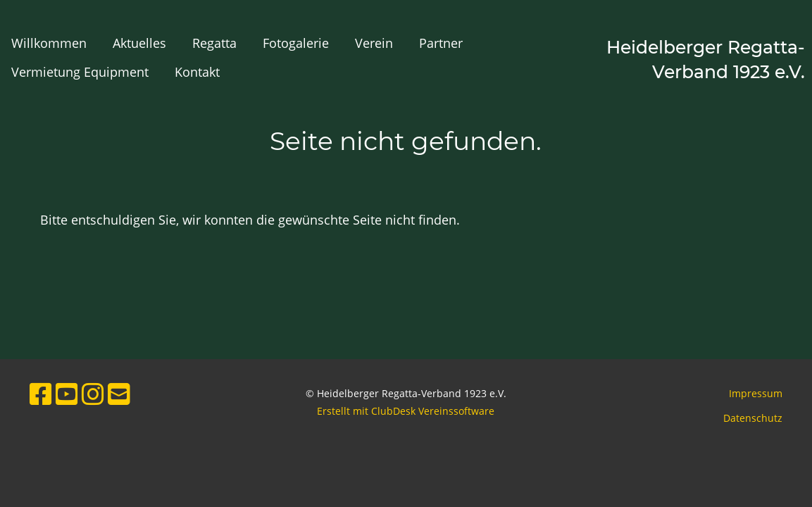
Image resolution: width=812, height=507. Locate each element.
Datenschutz (753, 418)
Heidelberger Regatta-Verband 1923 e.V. (706, 60)
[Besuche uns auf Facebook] (41, 394)
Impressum (756, 393)
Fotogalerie (296, 43)
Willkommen (49, 43)
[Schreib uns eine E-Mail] (119, 394)
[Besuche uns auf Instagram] (93, 394)
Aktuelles (139, 43)
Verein (374, 43)
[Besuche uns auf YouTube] (67, 394)
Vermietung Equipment (80, 72)
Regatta (214, 43)
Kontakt (197, 72)
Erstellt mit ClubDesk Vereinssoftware (406, 411)
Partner (441, 43)
